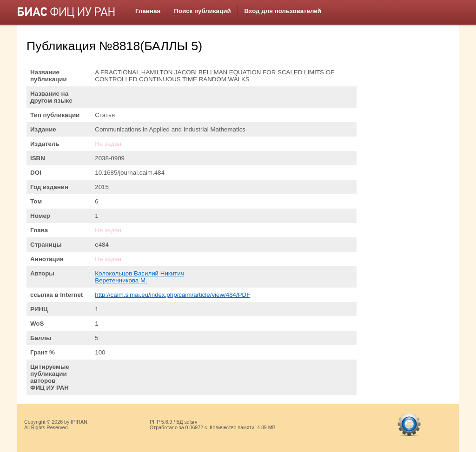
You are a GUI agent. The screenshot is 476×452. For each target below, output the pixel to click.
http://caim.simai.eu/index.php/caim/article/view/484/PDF (172, 295)
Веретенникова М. (121, 280)
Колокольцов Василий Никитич (139, 273)
